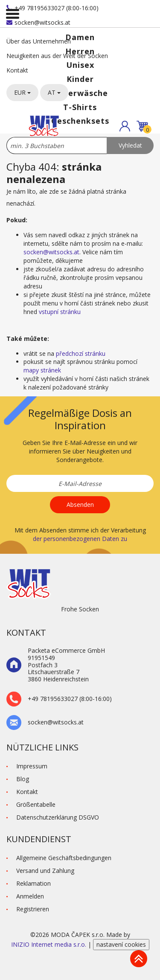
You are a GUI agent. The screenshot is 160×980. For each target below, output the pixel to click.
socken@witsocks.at (38, 22)
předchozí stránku (81, 353)
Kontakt (17, 70)
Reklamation (33, 883)
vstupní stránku (60, 312)
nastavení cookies (121, 944)
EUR (22, 92)
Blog (23, 779)
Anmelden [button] (30, 896)
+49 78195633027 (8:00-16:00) (52, 8)
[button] (125, 126)
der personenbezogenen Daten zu (80, 539)
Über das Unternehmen (39, 41)
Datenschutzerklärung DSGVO (58, 817)
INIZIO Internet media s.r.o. (49, 944)
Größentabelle (36, 804)
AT (54, 92)
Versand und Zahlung (45, 871)
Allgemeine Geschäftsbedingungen (64, 858)
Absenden (80, 505)
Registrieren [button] (33, 909)
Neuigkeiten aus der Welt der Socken (57, 56)
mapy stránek (42, 370)
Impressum (32, 766)
